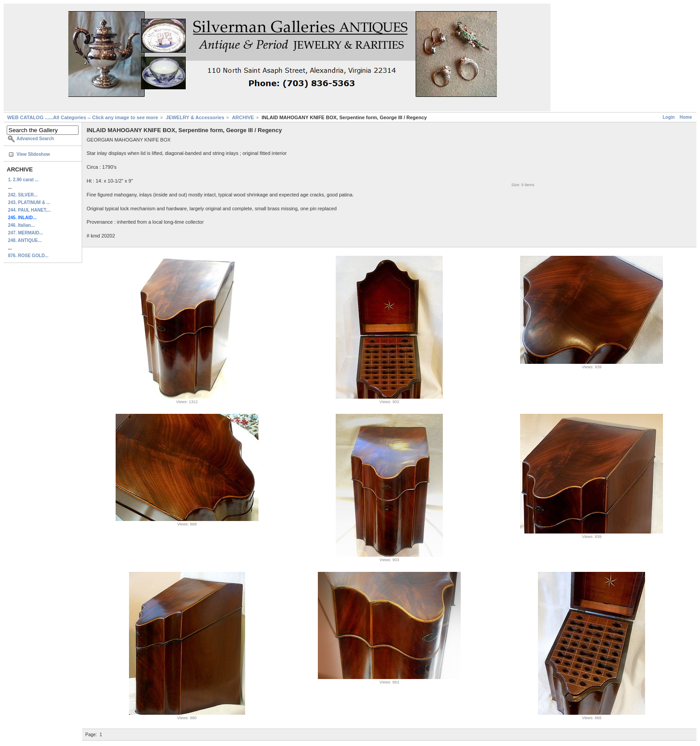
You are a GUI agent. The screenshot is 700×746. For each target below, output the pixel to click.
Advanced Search (35, 139)
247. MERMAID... (25, 233)
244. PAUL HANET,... (29, 210)
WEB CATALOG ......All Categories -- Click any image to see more (83, 117)
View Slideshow (33, 154)
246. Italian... (21, 225)
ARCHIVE (243, 117)
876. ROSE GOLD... (28, 256)
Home (686, 117)
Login (669, 117)
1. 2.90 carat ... (23, 180)
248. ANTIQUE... (25, 240)
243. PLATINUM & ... (29, 202)
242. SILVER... (23, 195)
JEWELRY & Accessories (195, 117)
